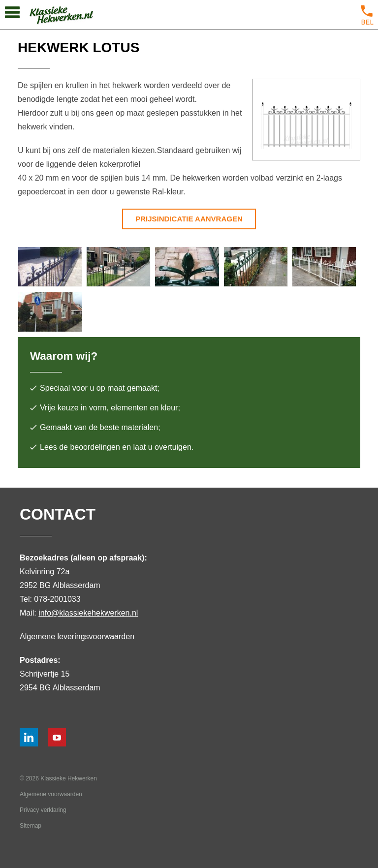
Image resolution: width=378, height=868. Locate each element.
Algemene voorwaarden (51, 794)
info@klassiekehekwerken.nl (88, 613)
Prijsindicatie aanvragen (189, 219)
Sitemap (31, 826)
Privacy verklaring (43, 810)
